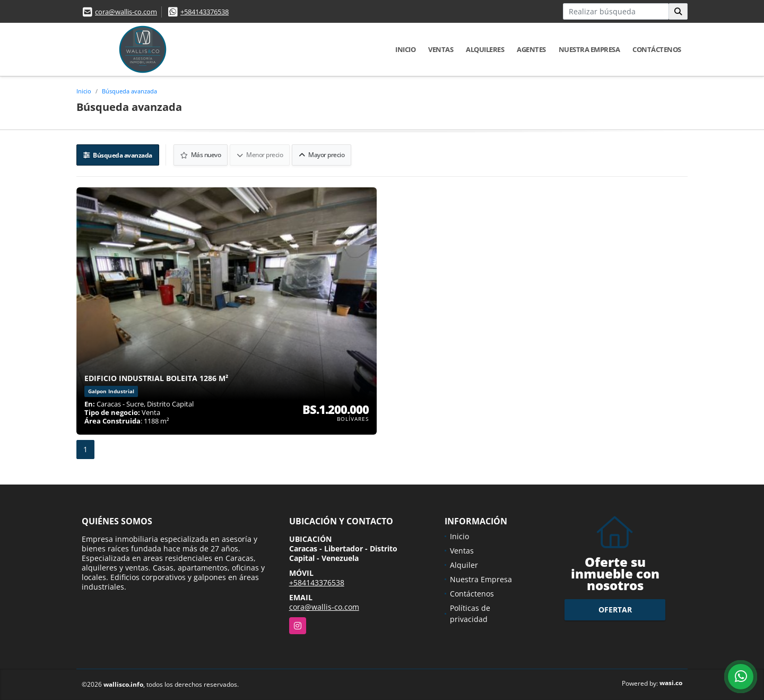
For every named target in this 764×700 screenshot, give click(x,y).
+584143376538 (205, 12)
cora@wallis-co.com (126, 12)
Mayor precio (322, 155)
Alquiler (464, 565)
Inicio (405, 49)
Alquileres (485, 49)
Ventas (441, 49)
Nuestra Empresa (589, 49)
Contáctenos (657, 49)
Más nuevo (201, 155)
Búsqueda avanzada (129, 91)
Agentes (531, 49)
